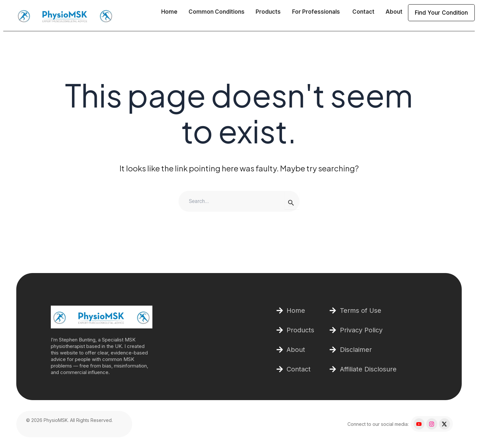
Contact (363, 12)
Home (169, 12)
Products (268, 12)
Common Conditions (217, 12)
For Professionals (317, 12)
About (394, 12)
